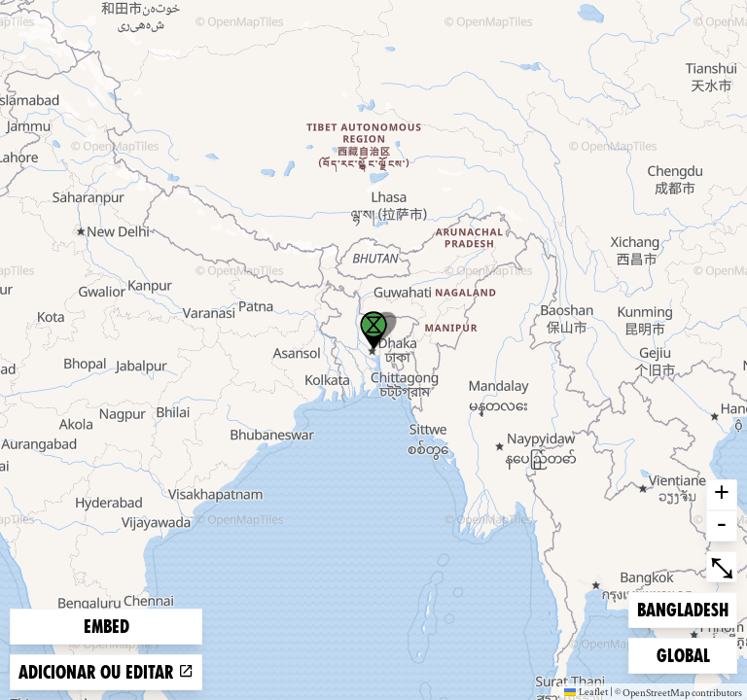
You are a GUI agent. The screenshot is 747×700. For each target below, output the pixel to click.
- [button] (722, 526)
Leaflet (586, 691)
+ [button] (722, 495)
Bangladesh (682, 608)
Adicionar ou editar (106, 672)
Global (688, 654)
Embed (107, 627)
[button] (373, 331)
